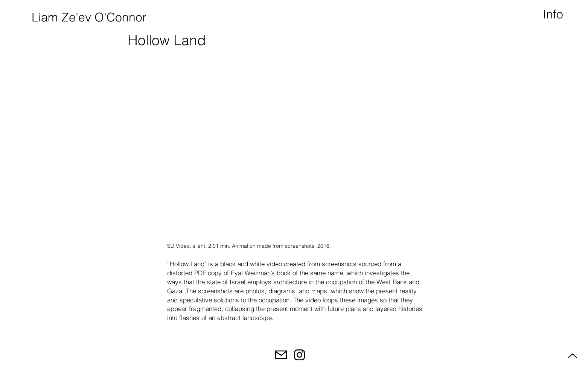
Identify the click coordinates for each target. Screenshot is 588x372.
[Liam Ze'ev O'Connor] (88, 17)
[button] (554, 14)
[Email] (281, 355)
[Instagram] (299, 355)
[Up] (572, 356)
